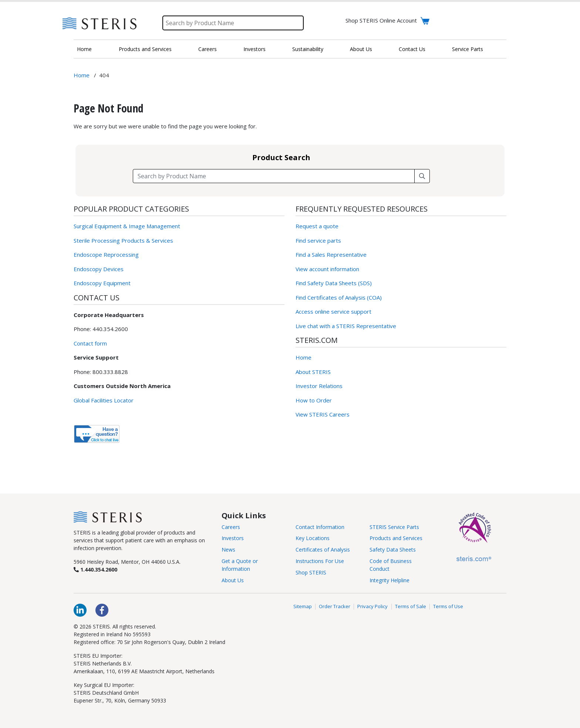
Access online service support (333, 311)
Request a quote (317, 226)
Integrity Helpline (390, 580)
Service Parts (468, 49)
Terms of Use (448, 607)
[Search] (233, 23)
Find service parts (318, 240)
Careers (208, 49)
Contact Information (320, 527)
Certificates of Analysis (323, 550)
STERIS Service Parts (394, 527)
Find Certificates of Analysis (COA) (339, 297)
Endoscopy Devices (99, 269)
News (228, 550)
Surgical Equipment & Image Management (127, 226)
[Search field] (274, 176)
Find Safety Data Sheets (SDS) (334, 283)
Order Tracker (335, 607)
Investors (254, 49)
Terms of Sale (411, 607)
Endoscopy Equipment (102, 283)
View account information (327, 269)
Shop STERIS (311, 572)
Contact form (90, 343)
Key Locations (313, 538)
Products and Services (145, 49)
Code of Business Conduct (391, 565)
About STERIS (313, 372)
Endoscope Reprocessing (106, 255)
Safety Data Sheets (393, 550)
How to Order (314, 400)
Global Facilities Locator (104, 400)
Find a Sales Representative (331, 255)
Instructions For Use (320, 561)
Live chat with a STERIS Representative (346, 326)
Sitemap (303, 607)
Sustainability (308, 49)
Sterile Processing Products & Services (123, 240)
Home (84, 49)
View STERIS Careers (323, 414)
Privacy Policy (372, 607)
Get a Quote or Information (240, 565)
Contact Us (412, 49)
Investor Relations (319, 386)
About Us (361, 49)
